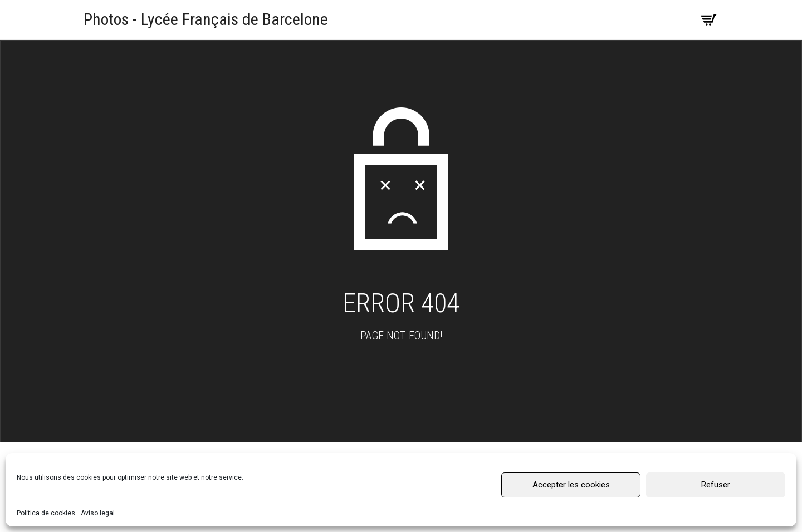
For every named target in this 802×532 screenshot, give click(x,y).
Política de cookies (46, 513)
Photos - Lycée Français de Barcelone (206, 19)
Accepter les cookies (571, 485)
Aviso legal (98, 513)
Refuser (716, 485)
